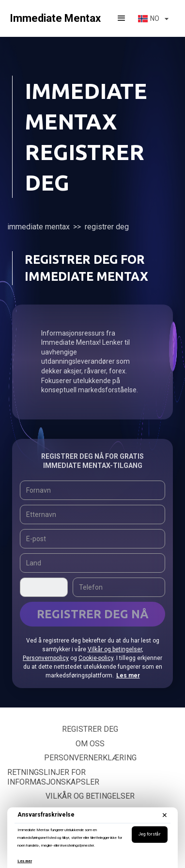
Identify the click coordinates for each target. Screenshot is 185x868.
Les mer (25, 861)
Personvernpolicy (46, 658)
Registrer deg (90, 729)
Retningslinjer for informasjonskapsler (53, 777)
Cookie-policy (96, 658)
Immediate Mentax (39, 227)
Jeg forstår (150, 834)
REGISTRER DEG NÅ (93, 614)
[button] (122, 18)
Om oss (90, 744)
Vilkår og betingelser (115, 649)
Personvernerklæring (90, 758)
